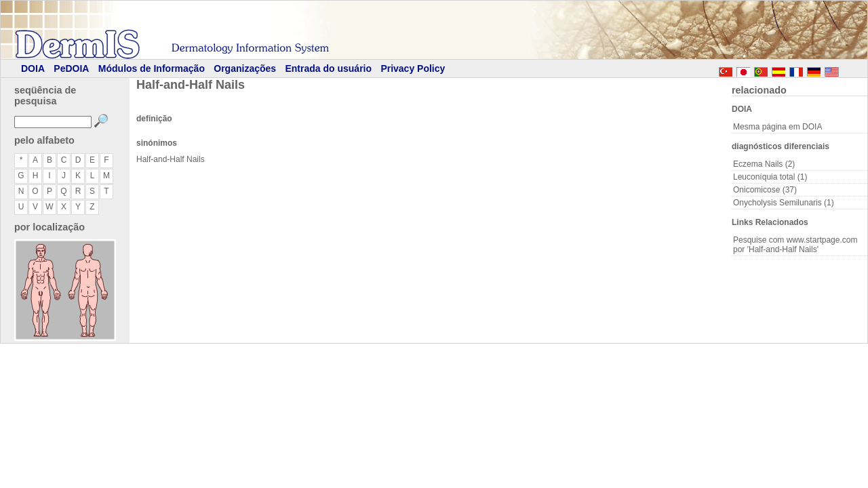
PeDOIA (71, 68)
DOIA (33, 68)
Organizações (245, 68)
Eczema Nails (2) (764, 164)
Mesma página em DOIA (777, 127)
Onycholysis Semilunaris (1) (784, 203)
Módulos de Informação (152, 68)
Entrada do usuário (328, 68)
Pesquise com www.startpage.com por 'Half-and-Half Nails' (795, 245)
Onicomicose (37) (765, 190)
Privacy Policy (413, 68)
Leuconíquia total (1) (770, 177)
